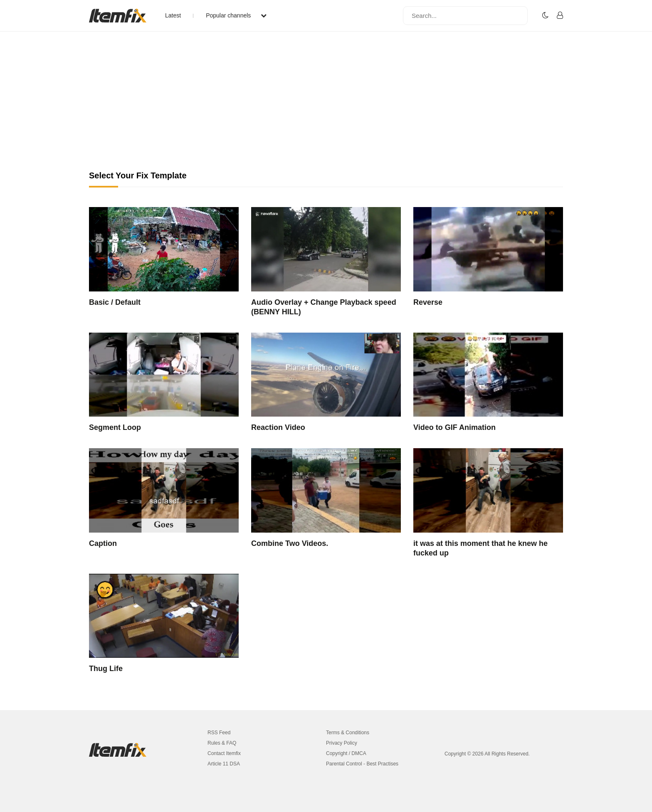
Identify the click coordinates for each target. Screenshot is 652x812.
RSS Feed (219, 733)
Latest (173, 15)
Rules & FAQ (222, 743)
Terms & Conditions (348, 733)
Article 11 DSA (224, 764)
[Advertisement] (326, 108)
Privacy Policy (342, 743)
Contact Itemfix (224, 753)
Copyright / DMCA (346, 753)
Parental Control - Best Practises (362, 764)
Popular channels (236, 15)
